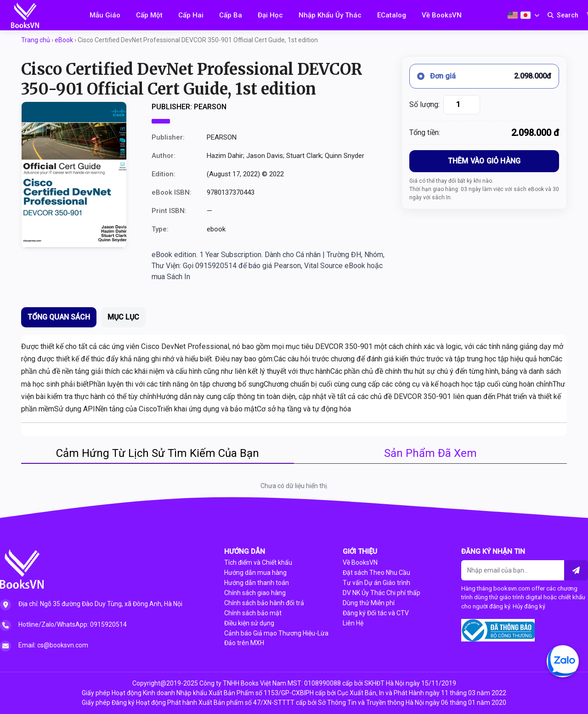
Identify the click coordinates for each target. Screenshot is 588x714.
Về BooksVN (442, 15)
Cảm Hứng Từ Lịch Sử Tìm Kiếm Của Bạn (158, 453)
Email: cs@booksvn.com (53, 645)
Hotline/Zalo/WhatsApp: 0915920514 (73, 624)
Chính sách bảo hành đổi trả (264, 603)
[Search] (563, 15)
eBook (64, 40)
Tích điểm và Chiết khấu (258, 562)
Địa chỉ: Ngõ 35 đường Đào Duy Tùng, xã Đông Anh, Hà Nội (100, 604)
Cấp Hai (191, 15)
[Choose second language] (537, 15)
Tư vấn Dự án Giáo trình (376, 583)
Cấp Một (149, 15)
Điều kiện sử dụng (249, 623)
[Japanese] (526, 15)
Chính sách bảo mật (253, 613)
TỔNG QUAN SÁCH (59, 317)
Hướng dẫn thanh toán (257, 583)
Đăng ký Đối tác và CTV (376, 613)
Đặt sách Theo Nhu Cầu (376, 573)
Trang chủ (36, 40)
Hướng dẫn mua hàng (255, 573)
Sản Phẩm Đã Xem (430, 453)
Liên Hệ (353, 623)
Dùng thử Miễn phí (369, 603)
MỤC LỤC (123, 317)
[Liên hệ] (576, 570)
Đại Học (270, 15)
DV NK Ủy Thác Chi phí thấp (382, 593)
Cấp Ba (231, 15)
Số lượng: (424, 104)
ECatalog (392, 15)
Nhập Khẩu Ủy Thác (330, 15)
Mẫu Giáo (105, 15)
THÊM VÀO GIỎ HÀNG (484, 161)
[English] (513, 15)
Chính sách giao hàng (255, 593)
